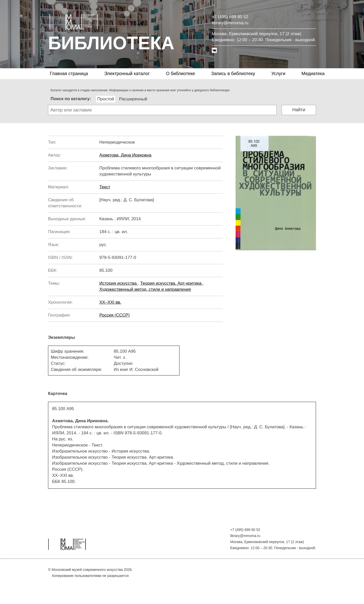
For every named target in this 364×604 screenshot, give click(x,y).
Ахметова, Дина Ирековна (125, 155)
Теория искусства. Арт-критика (172, 283)
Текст (105, 187)
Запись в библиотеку (233, 74)
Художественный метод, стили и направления (145, 289)
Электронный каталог (127, 74)
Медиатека (313, 74)
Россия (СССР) (115, 315)
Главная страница (69, 74)
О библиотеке (180, 74)
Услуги (278, 74)
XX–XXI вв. (110, 302)
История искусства (119, 283)
